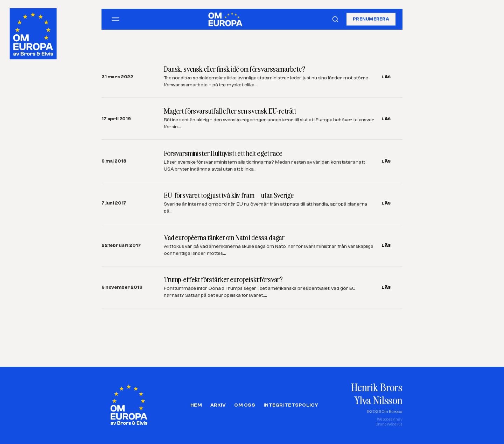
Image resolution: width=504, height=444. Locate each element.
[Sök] (335, 19)
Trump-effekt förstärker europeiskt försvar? (223, 280)
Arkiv (218, 405)
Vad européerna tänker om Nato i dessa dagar (224, 238)
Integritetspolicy (291, 405)
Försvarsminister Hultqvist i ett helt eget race (223, 153)
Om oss (245, 405)
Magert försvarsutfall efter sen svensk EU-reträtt (230, 111)
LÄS (386, 77)
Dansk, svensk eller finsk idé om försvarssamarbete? (234, 69)
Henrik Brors (377, 387)
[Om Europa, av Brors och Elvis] (34, 32)
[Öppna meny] (115, 19)
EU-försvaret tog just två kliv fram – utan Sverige (229, 195)
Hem (196, 405)
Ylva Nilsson (378, 400)
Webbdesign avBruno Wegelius (389, 422)
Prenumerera (371, 19)
